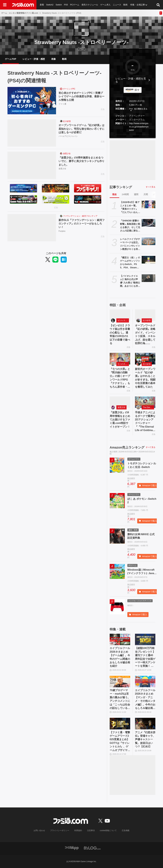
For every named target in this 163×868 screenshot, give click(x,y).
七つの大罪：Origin (123, 364)
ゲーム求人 (105, 5)
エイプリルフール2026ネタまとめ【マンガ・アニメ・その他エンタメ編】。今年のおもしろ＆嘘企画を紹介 (145, 699)
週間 (136, 194)
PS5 (66, 5)
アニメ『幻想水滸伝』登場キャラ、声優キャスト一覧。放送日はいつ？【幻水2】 (145, 739)
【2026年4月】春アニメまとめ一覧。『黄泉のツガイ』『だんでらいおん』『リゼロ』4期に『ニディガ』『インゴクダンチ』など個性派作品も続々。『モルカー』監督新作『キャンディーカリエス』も (130, 207)
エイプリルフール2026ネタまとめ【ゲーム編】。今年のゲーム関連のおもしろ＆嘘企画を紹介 (120, 657)
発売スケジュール (90, 5)
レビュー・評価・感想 (34, 59)
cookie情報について (108, 830)
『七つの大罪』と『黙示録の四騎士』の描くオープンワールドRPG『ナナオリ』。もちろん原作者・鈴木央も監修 (120, 378)
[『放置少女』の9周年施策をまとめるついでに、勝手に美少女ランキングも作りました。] (32, 165)
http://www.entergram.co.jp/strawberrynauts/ (139, 127)
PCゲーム (75, 5)
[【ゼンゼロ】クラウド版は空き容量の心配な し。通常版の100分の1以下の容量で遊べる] (120, 315)
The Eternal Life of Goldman (149, 407)
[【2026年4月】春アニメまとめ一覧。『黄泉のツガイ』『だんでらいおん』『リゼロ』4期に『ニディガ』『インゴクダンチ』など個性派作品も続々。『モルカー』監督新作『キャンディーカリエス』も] (149, 204)
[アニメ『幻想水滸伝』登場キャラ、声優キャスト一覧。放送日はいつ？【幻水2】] (145, 724)
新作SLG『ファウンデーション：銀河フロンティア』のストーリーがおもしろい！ (82, 224)
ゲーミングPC (69, 89)
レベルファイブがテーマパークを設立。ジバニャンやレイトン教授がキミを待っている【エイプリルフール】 (130, 244)
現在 (114, 194)
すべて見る (151, 187)
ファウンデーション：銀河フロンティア (80, 216)
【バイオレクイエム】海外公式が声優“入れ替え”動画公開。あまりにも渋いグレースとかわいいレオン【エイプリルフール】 (130, 281)
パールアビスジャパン (68, 136)
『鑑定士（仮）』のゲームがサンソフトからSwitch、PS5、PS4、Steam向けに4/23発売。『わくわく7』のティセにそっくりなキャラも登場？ (130, 263)
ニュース (117, 5)
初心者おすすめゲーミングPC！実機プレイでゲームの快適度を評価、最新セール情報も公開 (81, 96)
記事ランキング (121, 187)
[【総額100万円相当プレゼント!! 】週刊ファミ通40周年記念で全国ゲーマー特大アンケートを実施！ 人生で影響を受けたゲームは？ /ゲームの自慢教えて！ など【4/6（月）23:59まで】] (145, 639)
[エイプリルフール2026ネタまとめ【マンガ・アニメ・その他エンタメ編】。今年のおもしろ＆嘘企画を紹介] (145, 682)
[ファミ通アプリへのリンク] (72, 848)
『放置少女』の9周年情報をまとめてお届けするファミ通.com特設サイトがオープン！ (120, 420)
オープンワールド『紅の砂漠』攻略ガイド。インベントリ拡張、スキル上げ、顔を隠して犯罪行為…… (145, 334)
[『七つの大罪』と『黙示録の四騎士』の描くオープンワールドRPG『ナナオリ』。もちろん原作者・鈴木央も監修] (120, 359)
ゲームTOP (11, 59)
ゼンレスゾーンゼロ (123, 320)
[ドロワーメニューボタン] (5, 5)
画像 (53, 59)
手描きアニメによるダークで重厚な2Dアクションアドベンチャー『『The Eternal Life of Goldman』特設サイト (145, 422)
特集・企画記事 (138, 5)
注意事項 (91, 830)
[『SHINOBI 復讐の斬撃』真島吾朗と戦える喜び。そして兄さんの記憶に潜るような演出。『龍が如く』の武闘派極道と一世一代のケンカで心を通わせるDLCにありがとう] (149, 223)
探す (137, 90)
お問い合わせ (39, 830)
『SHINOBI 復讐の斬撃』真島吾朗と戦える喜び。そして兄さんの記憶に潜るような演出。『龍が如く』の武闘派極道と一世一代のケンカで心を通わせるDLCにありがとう (130, 226)
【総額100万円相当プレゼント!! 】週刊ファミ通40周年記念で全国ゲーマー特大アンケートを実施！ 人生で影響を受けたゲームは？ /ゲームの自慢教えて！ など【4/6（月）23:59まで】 (145, 657)
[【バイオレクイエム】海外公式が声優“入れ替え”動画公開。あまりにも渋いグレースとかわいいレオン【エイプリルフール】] (149, 278)
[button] (133, 134)
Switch (59, 5)
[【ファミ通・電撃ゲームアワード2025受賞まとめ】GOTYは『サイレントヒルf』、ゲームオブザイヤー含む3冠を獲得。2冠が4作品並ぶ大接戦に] (120, 724)
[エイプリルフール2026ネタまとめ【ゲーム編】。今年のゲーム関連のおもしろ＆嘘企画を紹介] (120, 639)
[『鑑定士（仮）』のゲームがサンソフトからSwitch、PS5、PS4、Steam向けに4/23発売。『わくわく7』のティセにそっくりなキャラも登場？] (149, 260)
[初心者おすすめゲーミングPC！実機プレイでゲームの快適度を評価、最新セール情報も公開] (32, 101)
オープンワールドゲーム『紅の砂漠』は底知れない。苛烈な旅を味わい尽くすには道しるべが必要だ (81, 129)
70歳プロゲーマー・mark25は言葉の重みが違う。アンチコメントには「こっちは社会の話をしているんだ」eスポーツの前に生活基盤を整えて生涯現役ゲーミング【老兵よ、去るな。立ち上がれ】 (120, 699)
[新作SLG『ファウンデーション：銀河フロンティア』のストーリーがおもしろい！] (32, 228)
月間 (146, 194)
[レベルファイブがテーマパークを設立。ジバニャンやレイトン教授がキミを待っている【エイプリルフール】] (149, 241)
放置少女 (67, 154)
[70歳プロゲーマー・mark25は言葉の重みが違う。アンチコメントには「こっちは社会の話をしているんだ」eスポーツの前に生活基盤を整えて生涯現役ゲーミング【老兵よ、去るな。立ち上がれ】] (120, 682)
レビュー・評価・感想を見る (131, 80)
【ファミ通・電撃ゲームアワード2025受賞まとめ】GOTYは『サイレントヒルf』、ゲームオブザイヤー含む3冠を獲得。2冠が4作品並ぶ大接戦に (120, 741)
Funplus (62, 231)
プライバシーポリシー (60, 830)
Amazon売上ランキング (127, 447)
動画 (125, 5)
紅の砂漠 (67, 121)
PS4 (81, 49)
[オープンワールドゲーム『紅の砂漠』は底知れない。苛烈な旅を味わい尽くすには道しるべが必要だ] (32, 133)
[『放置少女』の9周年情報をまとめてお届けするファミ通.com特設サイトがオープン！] (120, 402)
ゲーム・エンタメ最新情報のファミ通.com (20, 13)
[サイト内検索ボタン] (158, 5)
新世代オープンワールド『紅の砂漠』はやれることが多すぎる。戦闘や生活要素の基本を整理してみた (145, 378)
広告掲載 (126, 830)
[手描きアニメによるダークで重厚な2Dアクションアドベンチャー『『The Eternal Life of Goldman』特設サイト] (145, 402)
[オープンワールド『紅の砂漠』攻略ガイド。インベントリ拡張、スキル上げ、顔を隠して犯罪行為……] (145, 315)
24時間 (125, 194)
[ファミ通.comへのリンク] (23, 5)
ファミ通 (62, 104)
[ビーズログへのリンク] (92, 848)
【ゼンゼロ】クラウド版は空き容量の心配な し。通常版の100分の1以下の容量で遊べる (120, 334)
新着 (42, 5)
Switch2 (50, 5)
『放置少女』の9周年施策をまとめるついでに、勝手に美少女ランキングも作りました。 (81, 161)
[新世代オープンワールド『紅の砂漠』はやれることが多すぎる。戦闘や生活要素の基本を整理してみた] (145, 359)
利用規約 (78, 830)
